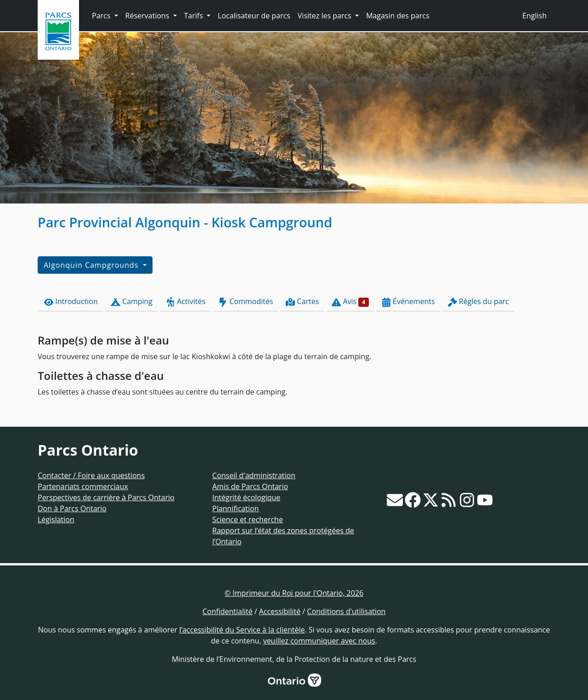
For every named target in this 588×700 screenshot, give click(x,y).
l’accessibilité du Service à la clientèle (242, 630)
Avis (350, 302)
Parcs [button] (102, 16)
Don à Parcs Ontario (72, 508)
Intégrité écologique (246, 497)
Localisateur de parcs (254, 16)
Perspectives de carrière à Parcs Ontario (106, 497)
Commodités (246, 302)
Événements (408, 302)
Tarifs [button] (195, 16)
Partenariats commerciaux (83, 486)
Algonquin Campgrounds (92, 265)
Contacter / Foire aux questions (91, 475)
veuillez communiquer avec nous (319, 641)
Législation (56, 519)
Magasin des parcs (398, 16)
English (534, 16)
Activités (185, 302)
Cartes (302, 302)
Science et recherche (248, 519)
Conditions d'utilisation (346, 611)
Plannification (235, 508)
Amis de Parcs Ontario (250, 486)
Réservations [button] (148, 16)
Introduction (71, 302)
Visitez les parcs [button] (325, 16)
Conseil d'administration (254, 475)
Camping (132, 302)
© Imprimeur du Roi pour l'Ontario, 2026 (294, 593)
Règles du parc (478, 302)
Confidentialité (228, 611)
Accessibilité (280, 611)
